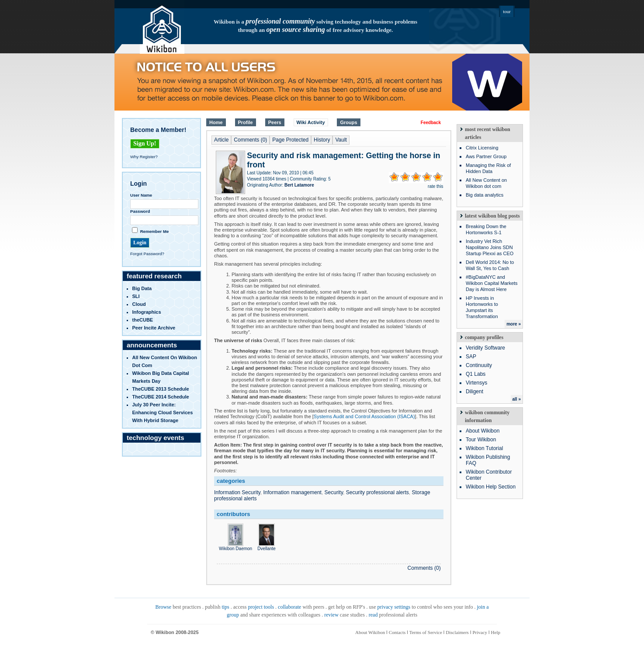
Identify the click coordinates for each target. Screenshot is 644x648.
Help (496, 632)
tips (225, 607)
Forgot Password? (147, 254)
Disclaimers (457, 632)
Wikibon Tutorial (484, 448)
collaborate (289, 607)
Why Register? (144, 157)
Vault (341, 140)
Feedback (431, 123)
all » (517, 399)
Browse (163, 607)
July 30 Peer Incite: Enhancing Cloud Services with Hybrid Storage (163, 412)
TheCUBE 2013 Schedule (161, 389)
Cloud (139, 304)
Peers (275, 122)
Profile (246, 122)
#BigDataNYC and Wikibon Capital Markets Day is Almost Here (492, 283)
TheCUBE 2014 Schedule (161, 397)
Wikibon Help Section (491, 487)
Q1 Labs (476, 374)
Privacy (480, 632)
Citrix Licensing (482, 148)
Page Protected (290, 140)
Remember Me (155, 231)
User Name (141, 195)
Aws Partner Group (486, 156)
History (322, 140)
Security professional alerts (377, 492)
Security (334, 492)
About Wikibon (483, 431)
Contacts (397, 632)
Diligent (474, 392)
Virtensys (476, 383)
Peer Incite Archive (154, 328)
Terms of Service (426, 632)
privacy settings (394, 607)
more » (514, 324)
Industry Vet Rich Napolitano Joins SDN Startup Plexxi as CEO (490, 247)
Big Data (142, 288)
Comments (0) (250, 140)
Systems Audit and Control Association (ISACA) (364, 416)
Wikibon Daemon (235, 546)
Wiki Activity (311, 122)
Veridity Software (485, 348)
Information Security (237, 492)
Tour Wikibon (481, 440)
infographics (147, 312)
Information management (293, 492)
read (373, 615)
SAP (471, 357)
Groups (348, 122)
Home (216, 122)
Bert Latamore (299, 185)
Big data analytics (485, 195)
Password (140, 211)
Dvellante (267, 546)
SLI (136, 296)
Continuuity (479, 365)
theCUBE (143, 320)
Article (221, 140)
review (331, 615)
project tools (261, 607)
